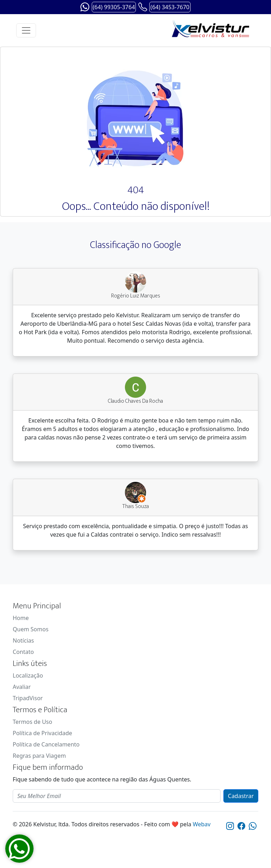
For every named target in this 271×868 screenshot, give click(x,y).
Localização (28, 675)
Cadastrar (241, 796)
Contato (23, 652)
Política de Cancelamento (46, 744)
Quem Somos (31, 629)
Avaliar (22, 687)
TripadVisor (28, 698)
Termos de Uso (32, 722)
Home (21, 618)
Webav (202, 824)
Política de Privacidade (42, 733)
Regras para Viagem (39, 756)
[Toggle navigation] (26, 30)
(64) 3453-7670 (170, 7)
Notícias (23, 640)
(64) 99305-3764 (114, 7)
